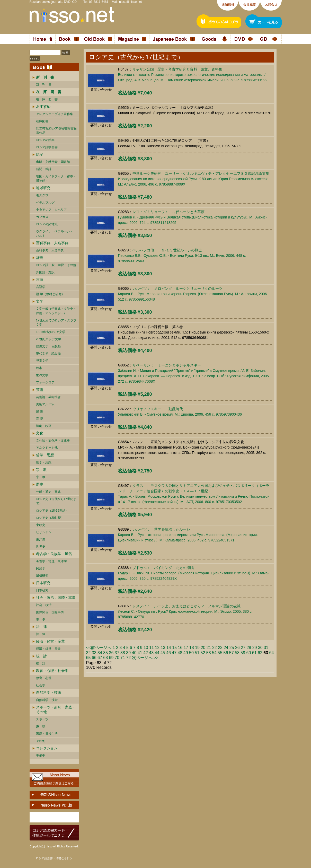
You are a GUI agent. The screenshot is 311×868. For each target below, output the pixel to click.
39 (128, 653)
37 (117, 653)
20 (203, 648)
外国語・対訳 (45, 272)
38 (123, 653)
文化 (40, 433)
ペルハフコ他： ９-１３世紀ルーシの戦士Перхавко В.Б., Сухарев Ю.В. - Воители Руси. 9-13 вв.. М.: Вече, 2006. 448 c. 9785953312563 (182, 256)
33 (94, 653)
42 (146, 653)
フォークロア (45, 382)
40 (134, 653)
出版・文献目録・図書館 (53, 162)
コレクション (47, 748)
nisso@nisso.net (130, 2)
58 (237, 653)
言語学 (41, 287)
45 (163, 653)
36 (111, 653)
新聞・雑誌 (44, 169)
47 (174, 653)
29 (255, 648)
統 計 (41, 656)
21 (209, 648)
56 (226, 653)
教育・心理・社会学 (52, 671)
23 (220, 648)
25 (232, 648)
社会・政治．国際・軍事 (56, 598)
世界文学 (42, 375)
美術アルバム (45, 404)
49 (186, 653)
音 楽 (39, 419)
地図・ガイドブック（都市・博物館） (56, 178)
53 (209, 653)
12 (157, 648)
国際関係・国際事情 (50, 612)
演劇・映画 (44, 426)
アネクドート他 (47, 448)
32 (88, 653)
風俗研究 (42, 576)
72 (128, 658)
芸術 (40, 390)
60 (249, 653)
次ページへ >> (145, 658)
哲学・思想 (45, 455)
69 (111, 658)
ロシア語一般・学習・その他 (56, 265)
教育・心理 (44, 678)
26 (237, 648)
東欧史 (41, 525)
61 (254, 653)
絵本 (39, 368)
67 (100, 658)
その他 (41, 741)
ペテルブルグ (45, 203)
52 (203, 653)
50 (191, 653)
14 (169, 648)
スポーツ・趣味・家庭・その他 (56, 709)
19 (197, 648)
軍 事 (41, 619)
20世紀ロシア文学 (48, 339)
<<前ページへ (99, 648)
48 (180, 653)
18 (192, 648)
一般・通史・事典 (48, 492)
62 (260, 653)
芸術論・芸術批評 (48, 397)
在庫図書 (42, 121)
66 (94, 658)
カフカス (42, 217)
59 (243, 653)
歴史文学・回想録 (48, 346)
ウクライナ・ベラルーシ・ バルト (55, 234)
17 (186, 648)
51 (197, 653)
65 (88, 658)
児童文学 (42, 361)
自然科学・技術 (49, 692)
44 (157, 653)
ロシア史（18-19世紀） (52, 511)
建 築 (39, 411)
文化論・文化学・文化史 (53, 441)
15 (174, 648)
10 (146, 648)
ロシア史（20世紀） (50, 518)
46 (168, 653)
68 (105, 658)
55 (220, 653)
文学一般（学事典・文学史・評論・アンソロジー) (56, 311)
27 (243, 648)
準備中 (41, 756)
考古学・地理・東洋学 (51, 561)
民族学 (41, 568)
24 (226, 648)
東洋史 (41, 539)
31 (266, 648)
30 (260, 648)
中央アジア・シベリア (51, 210)
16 (180, 648)
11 (152, 648)
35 (105, 653)
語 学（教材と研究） (50, 294)
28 (249, 648)
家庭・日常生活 (47, 734)
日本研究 (43, 583)
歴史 (40, 484)
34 (100, 653)
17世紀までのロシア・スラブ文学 (56, 323)
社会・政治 (44, 605)
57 (232, 653)
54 (214, 653)
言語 (40, 279)
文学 (40, 301)
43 (151, 653)
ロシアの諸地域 (47, 224)
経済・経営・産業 (50, 641)
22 (215, 648)
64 (272, 653)
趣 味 (41, 726)
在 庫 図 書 (47, 99)
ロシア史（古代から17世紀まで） (56, 501)
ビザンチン (44, 532)
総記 (40, 154)
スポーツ (42, 719)
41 (140, 653)
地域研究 (43, 188)
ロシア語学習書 (47, 147)
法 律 (41, 627)
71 (123, 658)
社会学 (41, 685)
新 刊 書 (44, 85)
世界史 (41, 547)
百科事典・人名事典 (52, 243)
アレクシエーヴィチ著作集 (55, 114)
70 (117, 658)
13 (163, 648)
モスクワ (42, 195)
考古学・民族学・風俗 (54, 554)
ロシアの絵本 (45, 140)
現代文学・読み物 (48, 354)
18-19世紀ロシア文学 (51, 332)
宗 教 (41, 470)
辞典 (40, 258)
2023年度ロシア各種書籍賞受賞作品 (56, 131)
